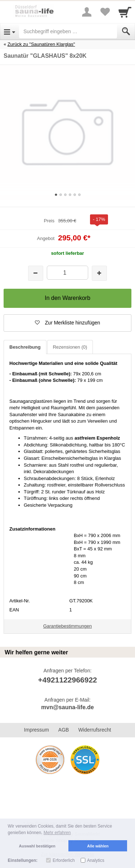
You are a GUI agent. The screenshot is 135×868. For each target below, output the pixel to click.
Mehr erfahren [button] (57, 833)
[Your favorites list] (105, 12)
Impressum (37, 730)
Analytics (96, 860)
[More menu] (87, 12)
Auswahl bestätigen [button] (37, 846)
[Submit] (126, 31)
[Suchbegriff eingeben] (68, 31)
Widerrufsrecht (94, 730)
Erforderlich (64, 860)
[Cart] (125, 12)
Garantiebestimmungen (67, 626)
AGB (64, 730)
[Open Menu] (10, 31)
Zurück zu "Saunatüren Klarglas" (41, 44)
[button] (67, 323)
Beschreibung (25, 347)
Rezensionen (70, 347)
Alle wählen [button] (98, 846)
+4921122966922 (67, 680)
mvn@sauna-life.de (67, 707)
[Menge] (67, 273)
